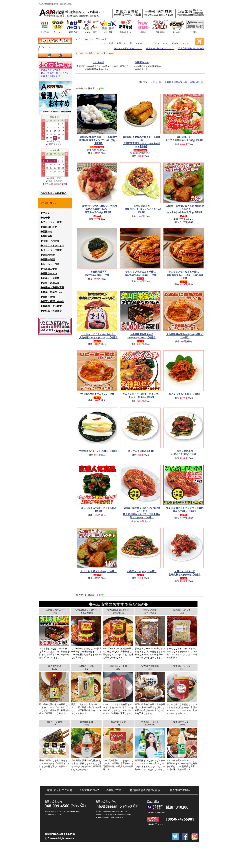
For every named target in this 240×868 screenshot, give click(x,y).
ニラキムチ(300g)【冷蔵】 (142, 451)
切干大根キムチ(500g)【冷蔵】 (185, 573)
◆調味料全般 (48, 255)
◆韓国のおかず (49, 227)
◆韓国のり (46, 232)
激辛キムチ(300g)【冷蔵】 (98, 209)
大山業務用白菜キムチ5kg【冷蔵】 (98, 394)
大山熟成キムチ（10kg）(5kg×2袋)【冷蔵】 (185, 275)
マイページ (141, 43)
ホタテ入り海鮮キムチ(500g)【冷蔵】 (185, 139)
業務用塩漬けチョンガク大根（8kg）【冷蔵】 (98, 140)
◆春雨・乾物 (48, 297)
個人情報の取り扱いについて (160, 48)
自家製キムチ (142, 62)
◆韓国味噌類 (48, 260)
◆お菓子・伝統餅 (50, 278)
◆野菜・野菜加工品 (51, 292)
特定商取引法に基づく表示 (191, 48)
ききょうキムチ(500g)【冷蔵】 (185, 394)
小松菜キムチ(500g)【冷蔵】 (142, 571)
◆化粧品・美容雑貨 (51, 311)
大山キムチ (98, 62)
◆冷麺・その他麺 (50, 241)
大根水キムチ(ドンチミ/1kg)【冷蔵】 (98, 451)
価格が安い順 (180, 82)
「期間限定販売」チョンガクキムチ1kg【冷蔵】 (142, 142)
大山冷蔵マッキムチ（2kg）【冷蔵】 (98, 336)
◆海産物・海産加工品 (52, 288)
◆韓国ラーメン (49, 274)
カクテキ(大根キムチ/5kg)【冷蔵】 (185, 209)
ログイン (155, 43)
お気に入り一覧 (124, 43)
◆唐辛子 (45, 218)
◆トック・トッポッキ (52, 246)
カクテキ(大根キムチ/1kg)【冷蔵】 (98, 571)
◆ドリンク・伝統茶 (51, 250)
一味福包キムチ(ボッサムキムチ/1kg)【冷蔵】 (142, 209)
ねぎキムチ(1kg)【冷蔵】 (98, 273)
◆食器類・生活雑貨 (51, 306)
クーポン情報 (106, 43)
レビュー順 (156, 82)
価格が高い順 (196, 82)
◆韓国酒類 (46, 236)
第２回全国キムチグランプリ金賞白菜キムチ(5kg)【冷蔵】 (142, 513)
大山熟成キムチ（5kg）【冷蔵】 (142, 273)
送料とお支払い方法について (128, 48)
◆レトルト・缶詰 (50, 264)
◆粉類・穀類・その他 (52, 302)
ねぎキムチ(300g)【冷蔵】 (185, 452)
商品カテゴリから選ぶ (98, 53)
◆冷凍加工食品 (49, 269)
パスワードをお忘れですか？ (177, 43)
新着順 (168, 82)
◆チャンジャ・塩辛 (51, 222)
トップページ (81, 53)
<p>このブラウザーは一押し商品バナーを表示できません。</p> (130, 25)
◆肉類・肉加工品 (50, 283)
